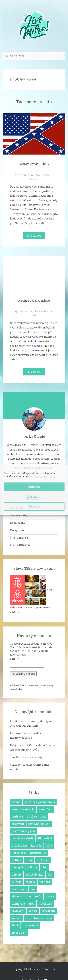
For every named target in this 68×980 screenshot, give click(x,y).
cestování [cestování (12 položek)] (18, 824)
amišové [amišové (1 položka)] (17, 816)
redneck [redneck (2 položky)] (45, 882)
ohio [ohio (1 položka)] (45, 867)
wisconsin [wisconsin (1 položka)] (48, 911)
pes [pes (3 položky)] (50, 875)
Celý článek (34, 236)
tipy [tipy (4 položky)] (32, 904)
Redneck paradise (34, 300)
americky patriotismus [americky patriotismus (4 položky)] (40, 802)
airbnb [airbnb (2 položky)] (16, 802)
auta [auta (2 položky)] (44, 816)
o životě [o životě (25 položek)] (17, 875)
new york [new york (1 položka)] (18, 867)
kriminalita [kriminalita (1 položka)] (38, 853)
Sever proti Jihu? (34, 164)
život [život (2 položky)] (15, 925)
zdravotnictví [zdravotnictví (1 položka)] (34, 918)
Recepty (15, 530)
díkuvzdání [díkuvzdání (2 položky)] (45, 838)
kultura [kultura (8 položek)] (17, 860)
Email (15, 659)
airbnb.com (15, 612)
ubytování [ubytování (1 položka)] (18, 911)
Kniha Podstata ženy (29, 757)
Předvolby (34, 506)
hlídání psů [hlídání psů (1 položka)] (19, 846)
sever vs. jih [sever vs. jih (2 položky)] (19, 889)
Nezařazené (18, 523)
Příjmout (34, 486)
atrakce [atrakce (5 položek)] (32, 816)
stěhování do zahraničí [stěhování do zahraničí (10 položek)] (27, 896)
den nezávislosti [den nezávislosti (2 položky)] (22, 838)
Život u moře (18, 538)
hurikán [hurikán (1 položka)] (36, 846)
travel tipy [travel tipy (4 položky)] (45, 904)
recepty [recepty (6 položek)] (30, 882)
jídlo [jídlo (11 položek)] (49, 846)
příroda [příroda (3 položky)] (17, 882)
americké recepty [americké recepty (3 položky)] (23, 809)
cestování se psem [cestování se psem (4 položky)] (23, 831)
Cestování (16, 515)
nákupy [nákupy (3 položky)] (33, 867)
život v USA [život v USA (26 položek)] (19, 933)
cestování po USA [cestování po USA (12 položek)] (39, 824)
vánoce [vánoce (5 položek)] (33, 911)
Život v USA (42, 175)
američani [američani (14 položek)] (46, 809)
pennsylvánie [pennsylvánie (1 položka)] (34, 875)
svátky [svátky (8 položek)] (50, 896)
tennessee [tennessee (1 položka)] (18, 904)
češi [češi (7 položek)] (50, 918)
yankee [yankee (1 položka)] (17, 918)
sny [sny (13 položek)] (33, 889)
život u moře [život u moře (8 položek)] (30, 925)
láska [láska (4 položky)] (29, 860)
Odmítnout (34, 496)
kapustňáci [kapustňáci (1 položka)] (19, 853)
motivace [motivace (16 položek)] (43, 860)
